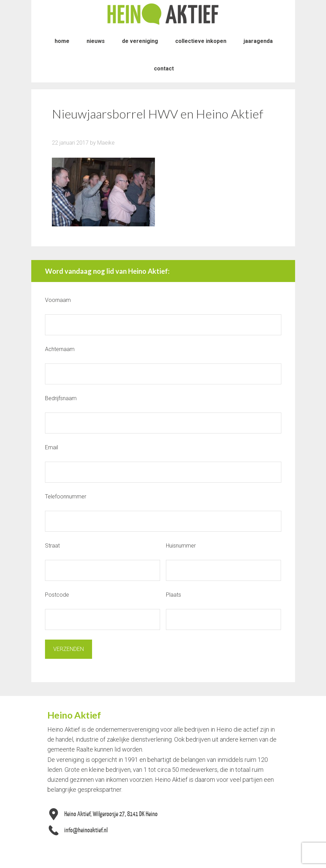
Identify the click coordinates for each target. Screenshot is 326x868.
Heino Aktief (163, 14)
